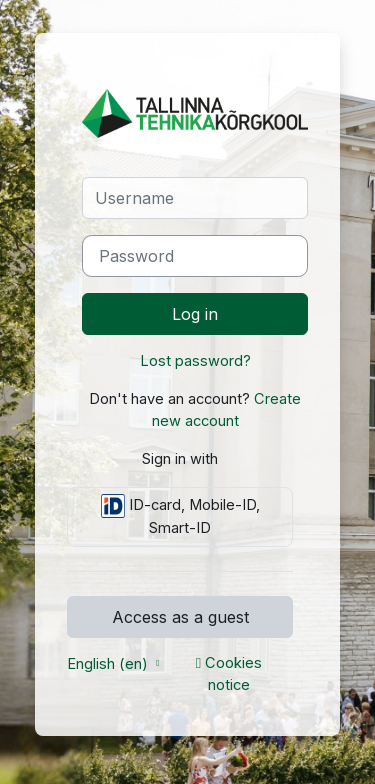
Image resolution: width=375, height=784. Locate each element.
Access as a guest (180, 617)
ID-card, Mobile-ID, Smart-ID (180, 515)
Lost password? (195, 361)
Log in (195, 314)
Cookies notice (229, 674)
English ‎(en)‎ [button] (109, 664)
